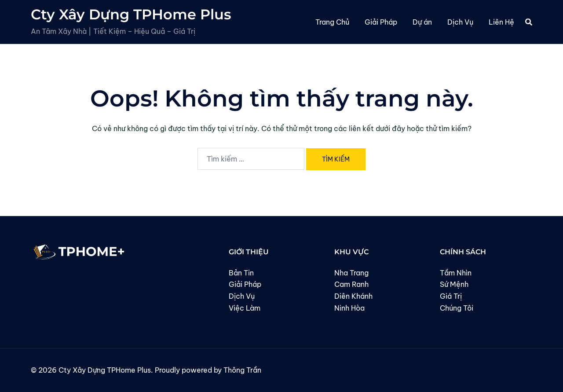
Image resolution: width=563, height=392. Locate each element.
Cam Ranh (351, 284)
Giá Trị (451, 296)
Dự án (422, 22)
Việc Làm (245, 308)
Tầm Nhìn (456, 273)
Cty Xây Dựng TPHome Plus (131, 14)
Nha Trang (351, 273)
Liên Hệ (501, 22)
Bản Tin (241, 273)
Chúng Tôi (457, 308)
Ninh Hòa (349, 308)
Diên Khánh (353, 296)
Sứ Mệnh (454, 284)
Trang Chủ (332, 22)
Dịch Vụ (460, 22)
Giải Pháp (381, 22)
